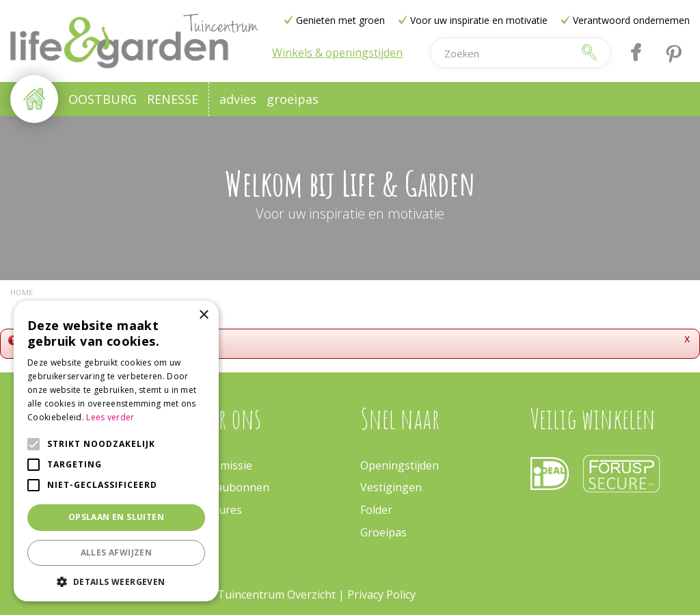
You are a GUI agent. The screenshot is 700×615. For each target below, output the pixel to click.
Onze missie (221, 465)
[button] (116, 581)
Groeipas (383, 532)
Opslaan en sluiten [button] (116, 517)
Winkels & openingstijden (337, 53)
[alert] (116, 451)
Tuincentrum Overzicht (277, 594)
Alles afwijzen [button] (117, 552)
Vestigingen (391, 487)
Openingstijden (400, 465)
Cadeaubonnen (230, 487)
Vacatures (216, 510)
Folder (376, 510)
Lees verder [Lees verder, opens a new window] (110, 417)
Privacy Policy (381, 594)
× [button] (203, 315)
